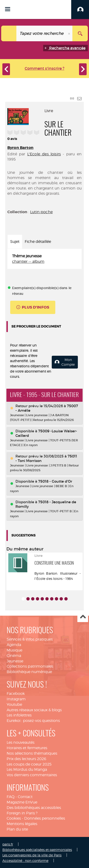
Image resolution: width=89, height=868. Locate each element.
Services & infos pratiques (30, 639)
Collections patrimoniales (30, 666)
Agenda (14, 645)
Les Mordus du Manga (27, 769)
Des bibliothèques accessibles (34, 808)
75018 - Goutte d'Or (55, 481)
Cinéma (14, 656)
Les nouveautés (21, 742)
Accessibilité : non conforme (25, 861)
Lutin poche (41, 212)
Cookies (14, 818)
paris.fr (8, 844)
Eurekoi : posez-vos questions (33, 721)
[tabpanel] (44, 259)
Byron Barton (20, 148)
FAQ (11, 797)
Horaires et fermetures (27, 748)
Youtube (14, 704)
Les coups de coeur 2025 (29, 764)
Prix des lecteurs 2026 (26, 759)
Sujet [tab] (15, 242)
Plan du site (17, 829)
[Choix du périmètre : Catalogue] (9, 33)
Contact (25, 797)
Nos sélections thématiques (32, 753)
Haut (83, 617)
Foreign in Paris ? (22, 813)
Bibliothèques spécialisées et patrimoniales (37, 850)
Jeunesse (15, 661)
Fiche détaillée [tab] (38, 242)
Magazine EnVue (22, 802)
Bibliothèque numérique (29, 672)
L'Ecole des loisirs (44, 154)
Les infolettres (19, 715)
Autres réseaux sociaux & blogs (34, 710)
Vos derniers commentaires (32, 775)
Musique (14, 650)
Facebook (16, 694)
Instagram (16, 699)
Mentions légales (22, 824)
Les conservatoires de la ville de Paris (32, 855)
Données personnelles (45, 818)
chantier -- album (28, 261)
